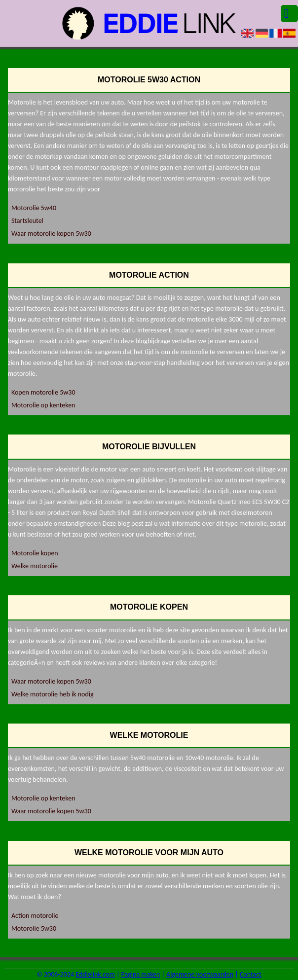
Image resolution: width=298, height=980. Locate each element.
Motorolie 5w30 (34, 928)
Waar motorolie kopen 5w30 (51, 234)
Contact (251, 974)
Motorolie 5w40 (34, 208)
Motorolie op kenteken (43, 405)
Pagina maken (141, 974)
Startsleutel (27, 221)
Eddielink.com (95, 974)
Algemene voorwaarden (200, 974)
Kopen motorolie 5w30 (43, 392)
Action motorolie (35, 916)
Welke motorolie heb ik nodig (53, 694)
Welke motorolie (35, 566)
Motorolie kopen (35, 553)
